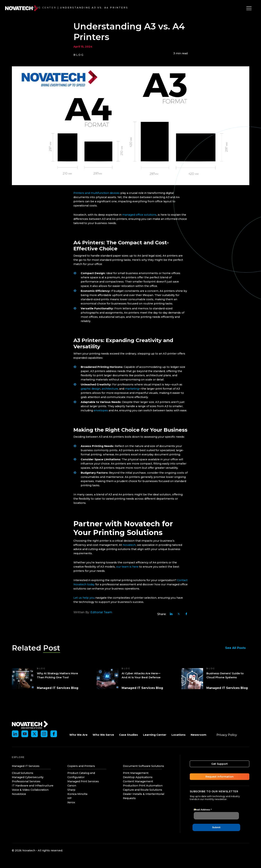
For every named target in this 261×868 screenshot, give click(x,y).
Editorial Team (101, 612)
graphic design (91, 389)
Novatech (129, 545)
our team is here (127, 567)
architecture (110, 389)
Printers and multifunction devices (97, 193)
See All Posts (237, 648)
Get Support (220, 764)
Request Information (220, 777)
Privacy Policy (227, 735)
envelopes (101, 410)
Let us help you (84, 598)
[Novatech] (30, 724)
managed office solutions (139, 215)
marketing (132, 389)
